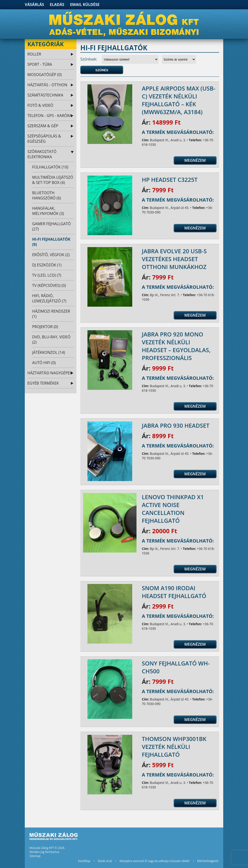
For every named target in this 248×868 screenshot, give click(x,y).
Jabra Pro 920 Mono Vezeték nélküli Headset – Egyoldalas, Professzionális (176, 346)
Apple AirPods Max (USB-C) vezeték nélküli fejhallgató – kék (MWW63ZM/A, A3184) (179, 100)
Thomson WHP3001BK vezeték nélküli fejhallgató (174, 747)
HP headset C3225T (170, 180)
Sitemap (35, 856)
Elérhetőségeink (208, 861)
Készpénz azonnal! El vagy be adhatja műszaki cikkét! (155, 861)
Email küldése (85, 5)
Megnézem (195, 160)
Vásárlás (34, 5)
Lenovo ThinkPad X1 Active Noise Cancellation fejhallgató (173, 509)
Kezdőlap (84, 861)
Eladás (57, 5)
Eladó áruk (105, 861)
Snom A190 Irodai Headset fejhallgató (174, 592)
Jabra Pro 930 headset (176, 425)
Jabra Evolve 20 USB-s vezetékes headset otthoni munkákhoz (174, 259)
